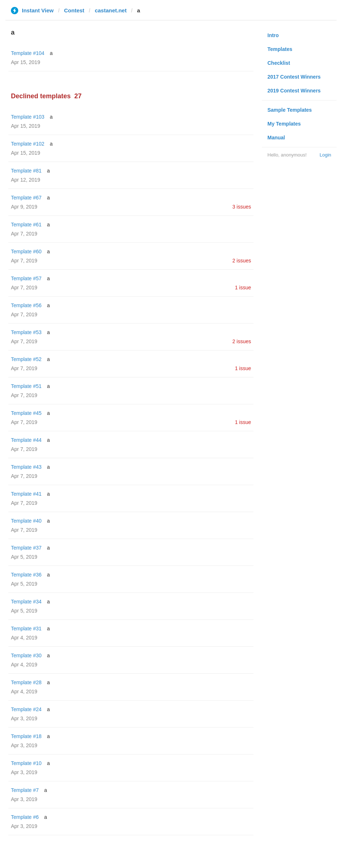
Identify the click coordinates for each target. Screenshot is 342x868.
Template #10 (26, 763)
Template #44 (26, 440)
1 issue (243, 288)
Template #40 (26, 521)
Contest (74, 10)
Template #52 (26, 359)
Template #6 (25, 817)
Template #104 (28, 53)
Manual (276, 138)
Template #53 (26, 332)
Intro (273, 35)
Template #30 (26, 655)
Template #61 (26, 225)
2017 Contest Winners (294, 77)
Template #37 (26, 548)
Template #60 (26, 251)
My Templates (284, 124)
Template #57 (26, 278)
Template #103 (28, 117)
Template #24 (26, 709)
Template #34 (26, 602)
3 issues (242, 207)
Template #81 (26, 171)
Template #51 (26, 386)
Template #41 (26, 494)
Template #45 (26, 413)
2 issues (242, 261)
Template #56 (26, 305)
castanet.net (111, 10)
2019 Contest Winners (294, 91)
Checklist (279, 63)
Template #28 (26, 682)
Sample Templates (290, 110)
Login (325, 155)
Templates (280, 49)
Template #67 (26, 198)
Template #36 (26, 575)
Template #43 (26, 467)
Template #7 (25, 790)
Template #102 (28, 144)
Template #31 (26, 629)
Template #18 (26, 736)
